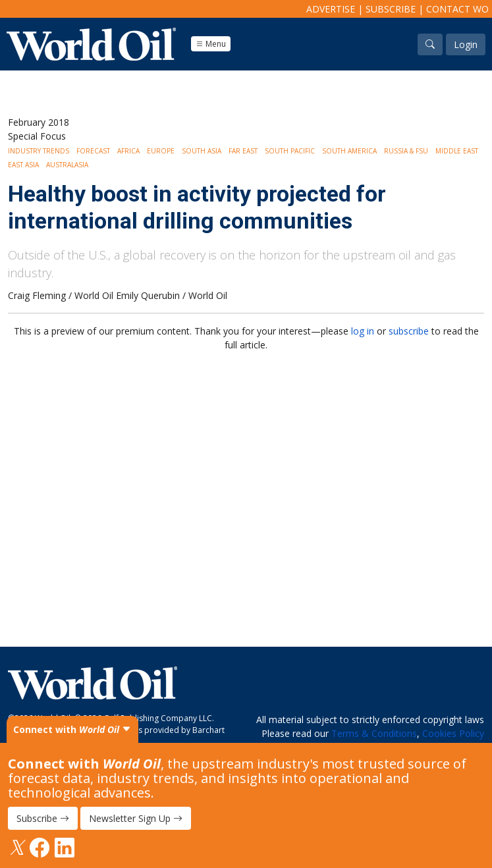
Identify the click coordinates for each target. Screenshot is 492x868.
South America (349, 151)
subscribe (409, 331)
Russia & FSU (406, 151)
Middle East (457, 151)
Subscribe (391, 9)
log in (363, 331)
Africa (128, 151)
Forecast (93, 151)
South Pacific (290, 151)
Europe (161, 151)
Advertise (331, 9)
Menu (211, 44)
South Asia (202, 151)
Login (466, 44)
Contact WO (457, 9)
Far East (243, 151)
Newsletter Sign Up (136, 818)
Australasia (67, 165)
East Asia (23, 165)
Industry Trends (39, 151)
